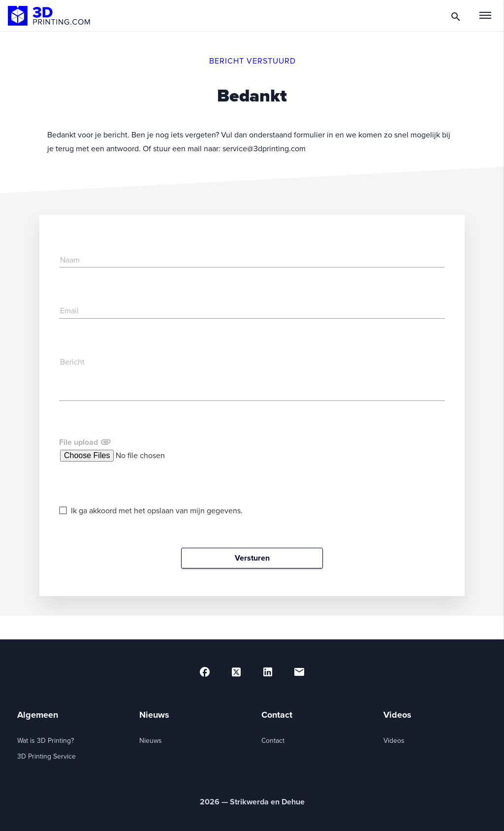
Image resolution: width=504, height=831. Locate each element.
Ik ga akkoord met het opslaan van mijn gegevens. (151, 511)
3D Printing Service (47, 756)
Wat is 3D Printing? (46, 741)
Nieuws (151, 741)
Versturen (252, 558)
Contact (273, 741)
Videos (394, 741)
